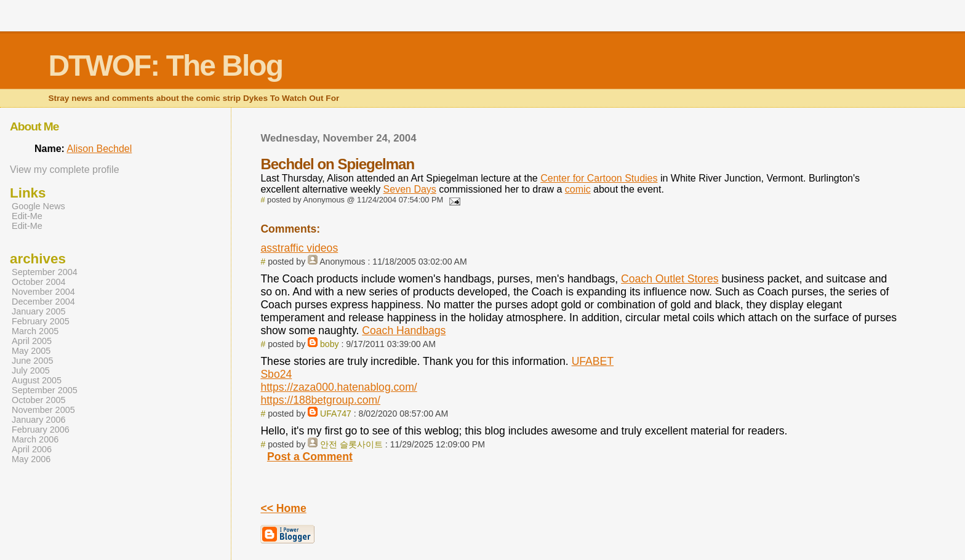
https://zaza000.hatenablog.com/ (338, 387)
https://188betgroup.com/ (320, 400)
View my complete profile (65, 170)
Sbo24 (276, 374)
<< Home (283, 508)
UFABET (593, 361)
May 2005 (31, 351)
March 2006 (35, 439)
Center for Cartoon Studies (599, 178)
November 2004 (43, 292)
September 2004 (45, 272)
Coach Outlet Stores (670, 279)
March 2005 (35, 331)
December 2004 (43, 302)
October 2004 (39, 282)
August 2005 (37, 380)
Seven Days (410, 189)
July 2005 (31, 370)
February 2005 (41, 321)
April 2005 (32, 341)
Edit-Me (27, 216)
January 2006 (39, 420)
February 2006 (41, 430)
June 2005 (32, 361)
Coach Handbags (404, 330)
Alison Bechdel (99, 149)
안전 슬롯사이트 (351, 444)
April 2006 (32, 449)
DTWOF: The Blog (165, 66)
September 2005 (45, 390)
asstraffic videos (299, 248)
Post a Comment (310, 457)
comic (578, 189)
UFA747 (336, 414)
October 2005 (39, 400)
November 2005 (43, 410)
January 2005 (39, 311)
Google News (38, 206)
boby (330, 344)
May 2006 (31, 459)
